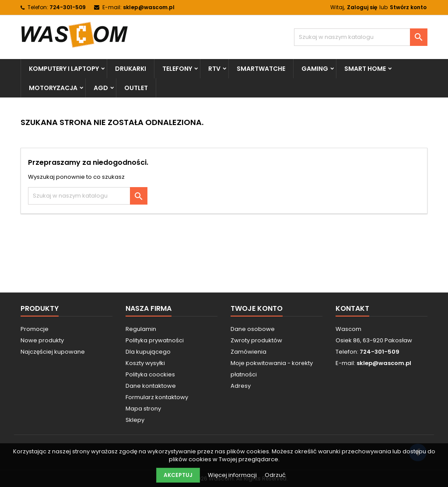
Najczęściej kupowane (53, 352)
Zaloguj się (362, 7)
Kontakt (352, 308)
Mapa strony (143, 409)
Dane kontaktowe (151, 386)
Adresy (241, 386)
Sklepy (135, 420)
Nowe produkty (42, 340)
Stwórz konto (408, 7)
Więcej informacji (233, 475)
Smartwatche (261, 69)
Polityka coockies (150, 374)
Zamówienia (248, 352)
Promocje (35, 329)
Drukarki (131, 69)
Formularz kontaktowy (157, 397)
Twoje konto (257, 308)
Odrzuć (275, 475)
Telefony (177, 69)
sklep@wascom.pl (149, 7)
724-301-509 (68, 7)
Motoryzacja (53, 88)
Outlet (136, 88)
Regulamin (141, 329)
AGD (101, 88)
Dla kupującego (148, 352)
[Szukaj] (361, 37)
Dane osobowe (253, 329)
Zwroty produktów (256, 340)
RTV (214, 69)
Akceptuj (178, 475)
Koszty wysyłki (145, 363)
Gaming (315, 69)
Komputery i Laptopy (64, 69)
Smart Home (365, 69)
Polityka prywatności (155, 340)
